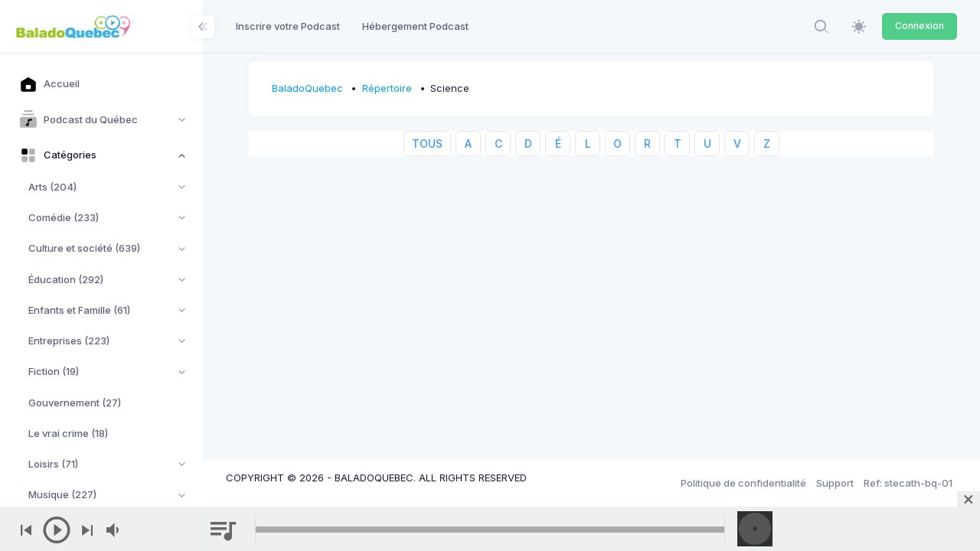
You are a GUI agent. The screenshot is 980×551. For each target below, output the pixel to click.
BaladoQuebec (307, 88)
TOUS (427, 143)
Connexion (920, 26)
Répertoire (387, 88)
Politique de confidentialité (743, 483)
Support (835, 483)
